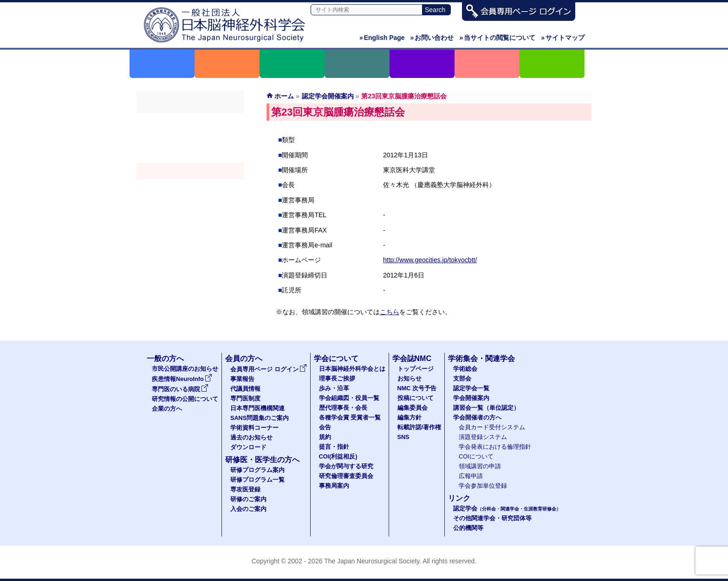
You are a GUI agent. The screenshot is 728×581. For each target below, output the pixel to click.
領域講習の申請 (480, 466)
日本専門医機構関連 (257, 408)
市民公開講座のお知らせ (185, 369)
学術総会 (190, 121)
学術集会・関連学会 (481, 358)
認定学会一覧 (471, 388)
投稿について (416, 398)
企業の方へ (167, 409)
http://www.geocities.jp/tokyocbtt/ (430, 260)
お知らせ (409, 379)
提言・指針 (334, 447)
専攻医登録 (245, 490)
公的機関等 (468, 528)
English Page (382, 38)
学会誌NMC (412, 358)
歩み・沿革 (334, 388)
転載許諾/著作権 (419, 427)
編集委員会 (413, 408)
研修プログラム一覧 (257, 480)
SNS (403, 437)
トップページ (416, 369)
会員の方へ (244, 358)
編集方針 (409, 418)
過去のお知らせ (251, 438)
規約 (325, 437)
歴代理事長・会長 (343, 408)
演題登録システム (483, 437)
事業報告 (242, 379)
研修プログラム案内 (257, 470)
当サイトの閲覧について (497, 38)
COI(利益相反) (338, 457)
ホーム (284, 96)
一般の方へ (165, 358)
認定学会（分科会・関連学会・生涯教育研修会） (190, 155)
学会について (336, 358)
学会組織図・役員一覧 (349, 398)
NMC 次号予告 (417, 388)
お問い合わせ (432, 38)
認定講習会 (190, 188)
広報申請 (471, 476)
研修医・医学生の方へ (262, 460)
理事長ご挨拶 (337, 379)
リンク (459, 498)
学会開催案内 (190, 171)
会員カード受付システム (492, 427)
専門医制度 (245, 399)
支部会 (190, 138)
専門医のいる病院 (180, 389)
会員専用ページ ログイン (269, 369)
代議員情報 (245, 389)
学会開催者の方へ (190, 205)
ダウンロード (248, 447)
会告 (325, 427)
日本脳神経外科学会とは (352, 369)
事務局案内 (334, 486)
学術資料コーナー (254, 428)
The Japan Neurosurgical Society (372, 561)
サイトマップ (563, 38)
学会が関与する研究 (346, 466)
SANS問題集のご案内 (260, 418)
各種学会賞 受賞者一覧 (350, 418)
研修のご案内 (248, 499)
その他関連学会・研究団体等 (492, 518)
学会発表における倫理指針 (495, 447)
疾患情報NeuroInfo (182, 379)
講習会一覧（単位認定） (486, 408)
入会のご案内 (248, 509)
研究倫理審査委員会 (346, 476)
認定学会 (507, 509)
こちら (390, 312)
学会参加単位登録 (483, 486)
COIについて (476, 457)
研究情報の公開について (185, 399)
